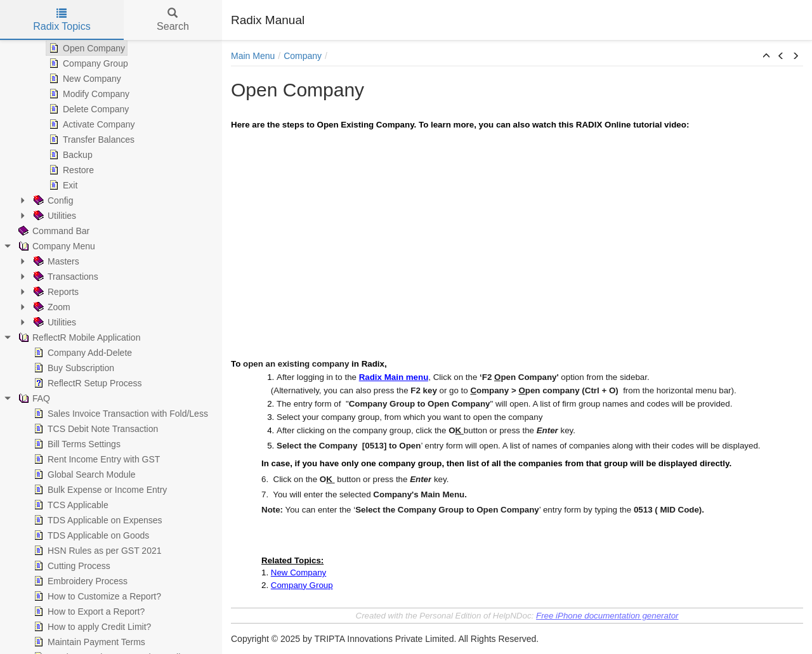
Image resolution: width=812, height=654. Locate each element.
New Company (84, 79)
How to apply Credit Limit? (91, 627)
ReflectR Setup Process (87, 383)
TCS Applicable (70, 505)
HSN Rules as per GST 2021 (96, 551)
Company (303, 56)
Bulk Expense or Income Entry (99, 490)
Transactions (65, 277)
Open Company (86, 48)
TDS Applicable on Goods (90, 535)
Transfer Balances (90, 140)
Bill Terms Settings (76, 444)
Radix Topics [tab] (62, 20)
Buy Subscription (73, 368)
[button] (766, 56)
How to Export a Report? (88, 611)
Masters (55, 261)
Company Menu (56, 246)
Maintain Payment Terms (88, 642)
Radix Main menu (394, 377)
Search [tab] (173, 20)
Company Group (87, 63)
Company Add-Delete (82, 353)
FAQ (33, 398)
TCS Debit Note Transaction (95, 429)
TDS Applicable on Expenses (97, 520)
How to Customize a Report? (96, 596)
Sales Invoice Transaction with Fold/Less (120, 414)
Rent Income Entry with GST (95, 459)
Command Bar (53, 231)
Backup (69, 155)
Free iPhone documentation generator (607, 616)
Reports (55, 292)
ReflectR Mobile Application (78, 337)
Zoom (51, 307)
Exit (62, 185)
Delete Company (88, 109)
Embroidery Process (79, 581)
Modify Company (88, 94)
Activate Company (91, 124)
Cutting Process (71, 566)
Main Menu (253, 56)
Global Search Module (83, 474)
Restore (70, 170)
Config (52, 200)
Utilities (54, 216)
